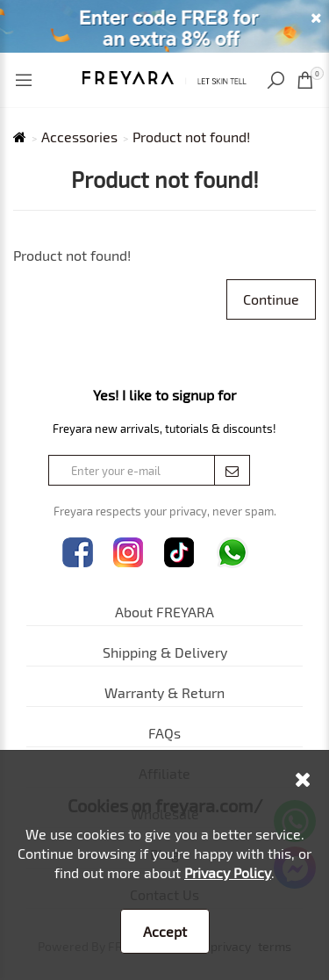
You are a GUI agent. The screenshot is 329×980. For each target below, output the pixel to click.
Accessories (79, 137)
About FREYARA (164, 612)
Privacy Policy (228, 872)
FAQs (164, 733)
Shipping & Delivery (165, 652)
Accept (165, 931)
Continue (271, 299)
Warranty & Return (164, 692)
